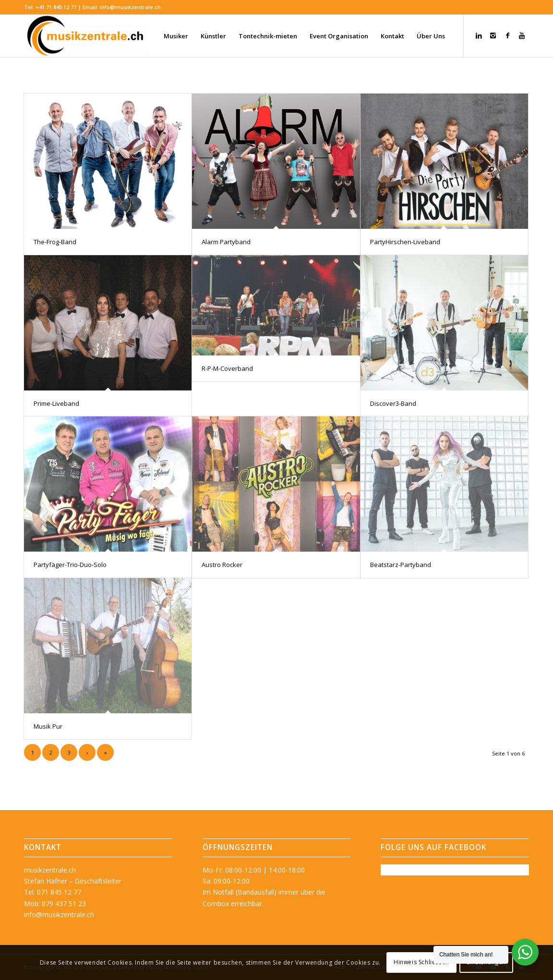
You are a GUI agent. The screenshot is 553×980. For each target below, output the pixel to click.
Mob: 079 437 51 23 (55, 903)
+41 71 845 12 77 (56, 7)
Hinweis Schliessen (421, 962)
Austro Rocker (222, 565)
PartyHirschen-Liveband (405, 242)
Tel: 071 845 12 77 (53, 892)
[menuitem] (176, 36)
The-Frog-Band (55, 242)
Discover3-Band (393, 403)
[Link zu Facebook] (507, 35)
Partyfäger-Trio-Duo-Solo (70, 565)
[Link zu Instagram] (493, 35)
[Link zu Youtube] (522, 35)
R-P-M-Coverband (227, 368)
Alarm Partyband (226, 242)
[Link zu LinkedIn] (479, 35)
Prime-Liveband (56, 403)
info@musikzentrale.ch (130, 7)
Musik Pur (48, 726)
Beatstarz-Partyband (401, 565)
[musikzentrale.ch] (86, 36)
